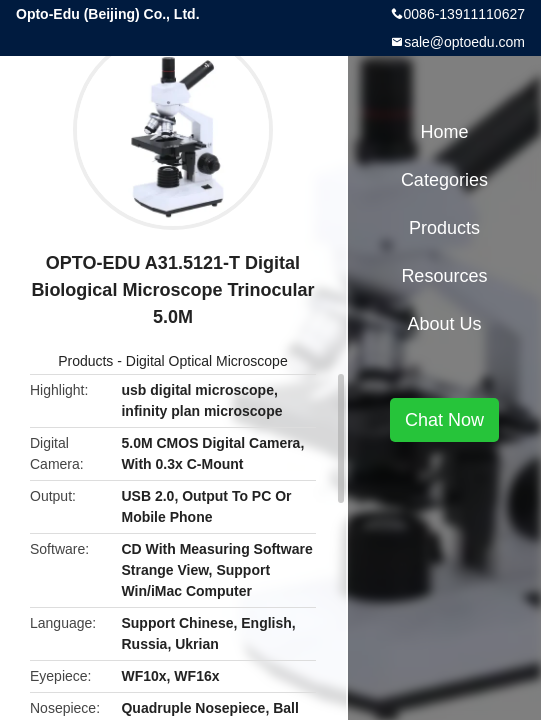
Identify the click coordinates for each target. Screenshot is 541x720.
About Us (444, 324)
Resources (444, 276)
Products (85, 361)
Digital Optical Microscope (207, 361)
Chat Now (444, 420)
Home (444, 132)
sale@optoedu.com (464, 42)
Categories (444, 180)
